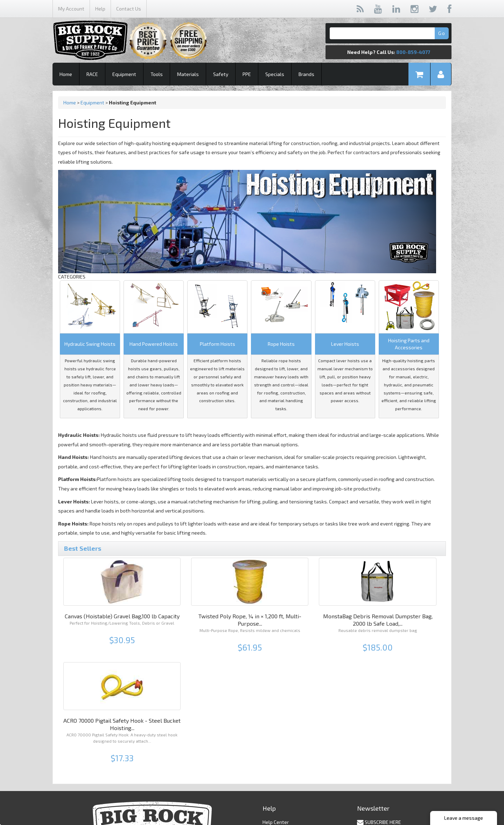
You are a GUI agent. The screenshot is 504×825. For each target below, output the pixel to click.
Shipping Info (277, 731)
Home (66, 74)
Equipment (124, 74)
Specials (275, 74)
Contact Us (129, 9)
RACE (92, 74)
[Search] (388, 33)
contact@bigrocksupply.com (294, 801)
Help (100, 9)
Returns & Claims (282, 745)
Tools (157, 74)
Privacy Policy (277, 738)
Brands (306, 74)
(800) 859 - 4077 (281, 794)
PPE (247, 74)
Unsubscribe (369, 741)
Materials (188, 74)
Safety (221, 74)
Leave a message (464, 818)
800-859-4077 (413, 52)
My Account (71, 9)
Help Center (276, 724)
